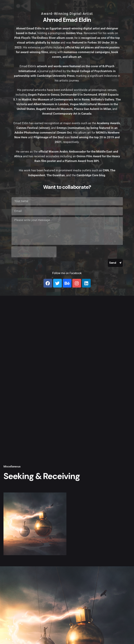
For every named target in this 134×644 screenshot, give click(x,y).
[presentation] (34, 252)
